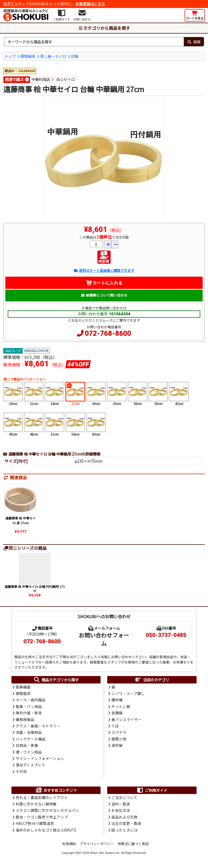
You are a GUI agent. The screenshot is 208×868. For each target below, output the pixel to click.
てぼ (115, 726)
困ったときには (124, 830)
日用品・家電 (27, 745)
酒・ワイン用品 (29, 752)
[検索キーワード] (94, 42)
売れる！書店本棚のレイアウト (42, 797)
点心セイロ (65, 79)
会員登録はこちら (90, 4)
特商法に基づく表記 (133, 844)
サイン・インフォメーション (40, 758)
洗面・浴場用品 (29, 732)
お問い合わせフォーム (104, 639)
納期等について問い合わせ (104, 295)
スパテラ (119, 732)
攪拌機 (117, 700)
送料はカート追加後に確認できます (104, 270)
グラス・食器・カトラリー (38, 726)
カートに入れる (104, 283)
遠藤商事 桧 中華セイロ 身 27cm (20, 520)
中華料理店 (41, 79)
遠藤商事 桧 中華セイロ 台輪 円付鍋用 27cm (35, 588)
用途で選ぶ (14, 79)
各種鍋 (117, 713)
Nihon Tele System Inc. (105, 853)
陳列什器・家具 (29, 713)
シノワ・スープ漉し (128, 693)
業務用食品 (25, 719)
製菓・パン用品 (29, 706)
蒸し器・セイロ (53, 56)
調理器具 (28, 56)
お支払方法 (121, 810)
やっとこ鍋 (121, 706)
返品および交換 (124, 817)
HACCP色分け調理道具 (35, 823)
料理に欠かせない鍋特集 (36, 804)
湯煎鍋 (117, 745)
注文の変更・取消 (126, 823)
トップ (10, 56)
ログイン (11, 4)
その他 (21, 771)
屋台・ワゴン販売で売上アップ (42, 817)
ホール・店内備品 (31, 700)
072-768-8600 (108, 333)
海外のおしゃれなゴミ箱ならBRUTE (46, 830)
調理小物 (119, 739)
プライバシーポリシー (97, 844)
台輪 (74, 56)
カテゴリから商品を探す (104, 28)
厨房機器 (23, 687)
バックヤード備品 (31, 739)
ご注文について (124, 797)
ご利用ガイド (152, 790)
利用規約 (69, 844)
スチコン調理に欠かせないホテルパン (47, 810)
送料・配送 (121, 804)
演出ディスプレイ (30, 765)
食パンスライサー (126, 719)
